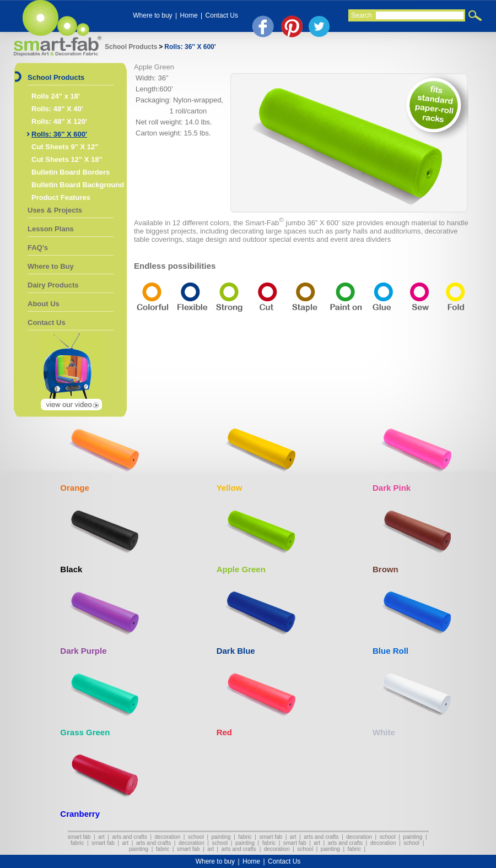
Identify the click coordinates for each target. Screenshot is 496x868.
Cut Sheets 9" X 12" (65, 147)
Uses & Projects (55, 210)
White (384, 732)
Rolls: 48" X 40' (57, 109)
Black (71, 569)
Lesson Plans (51, 229)
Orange (75, 488)
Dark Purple (83, 651)
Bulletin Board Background (78, 185)
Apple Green (241, 569)
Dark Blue (236, 651)
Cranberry (80, 814)
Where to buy (152, 15)
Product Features (61, 197)
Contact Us (222, 15)
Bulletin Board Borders (71, 172)
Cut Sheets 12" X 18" (67, 159)
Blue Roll (390, 651)
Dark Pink (392, 488)
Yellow (230, 488)
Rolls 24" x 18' (56, 96)
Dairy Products (53, 285)
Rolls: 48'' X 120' (59, 121)
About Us (44, 304)
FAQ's (38, 248)
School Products (131, 47)
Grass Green (85, 732)
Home (189, 15)
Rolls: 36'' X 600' (190, 47)
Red (224, 732)
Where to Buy (51, 266)
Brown (386, 569)
